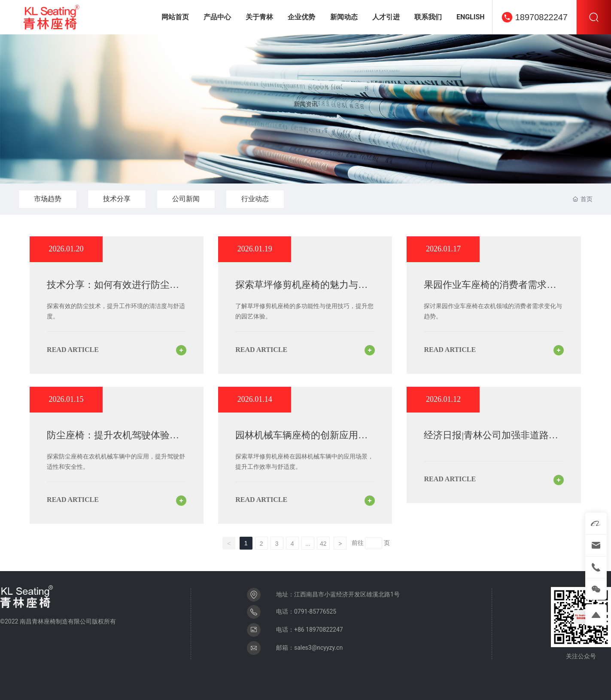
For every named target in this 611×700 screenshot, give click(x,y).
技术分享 (117, 199)
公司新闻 (186, 199)
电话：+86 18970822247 (310, 630)
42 (323, 544)
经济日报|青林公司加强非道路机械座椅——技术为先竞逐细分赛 (491, 441)
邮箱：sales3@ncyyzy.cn (309, 648)
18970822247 (541, 17)
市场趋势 (48, 199)
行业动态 (255, 199)
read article (73, 350)
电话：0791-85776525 (306, 611)
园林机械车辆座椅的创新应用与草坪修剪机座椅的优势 (301, 441)
